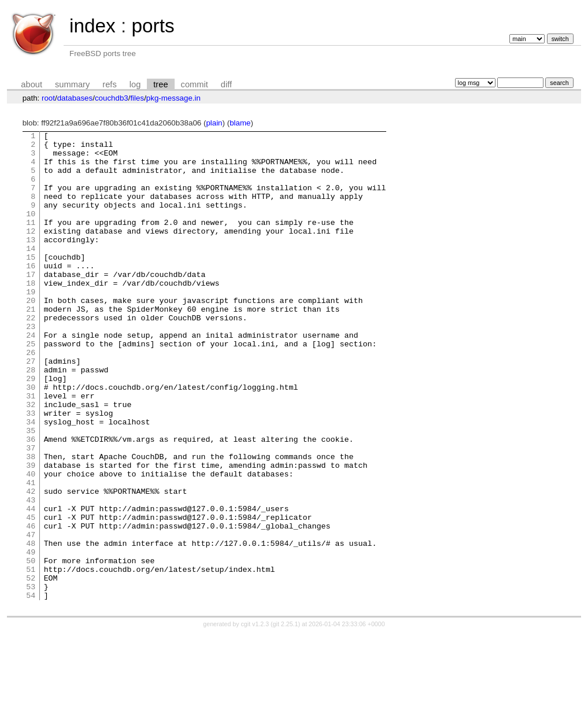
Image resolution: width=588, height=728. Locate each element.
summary (72, 84)
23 (31, 366)
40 (31, 543)
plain (214, 123)
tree (160, 84)
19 (31, 324)
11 (31, 241)
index (93, 26)
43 (31, 574)
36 (31, 501)
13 (31, 262)
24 (31, 376)
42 (31, 564)
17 (31, 304)
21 (31, 345)
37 (31, 512)
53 (31, 678)
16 (31, 293)
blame (240, 123)
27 (31, 408)
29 (31, 428)
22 (31, 356)
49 (31, 637)
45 (31, 595)
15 (31, 283)
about (32, 84)
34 (31, 481)
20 (31, 335)
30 (31, 439)
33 (31, 470)
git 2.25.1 (286, 718)
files (137, 98)
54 (31, 689)
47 (31, 616)
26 (31, 397)
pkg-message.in (173, 98)
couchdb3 (112, 98)
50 (31, 647)
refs (109, 84)
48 (31, 626)
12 (31, 252)
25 (31, 387)
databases (75, 98)
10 (31, 231)
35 (31, 491)
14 (31, 272)
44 (31, 585)
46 (31, 605)
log (135, 84)
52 (31, 668)
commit (195, 84)
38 (31, 522)
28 (31, 418)
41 (31, 553)
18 (31, 314)
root (48, 98)
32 (31, 460)
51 (31, 657)
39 (31, 533)
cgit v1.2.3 (255, 718)
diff (226, 84)
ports (153, 26)
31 (31, 449)
